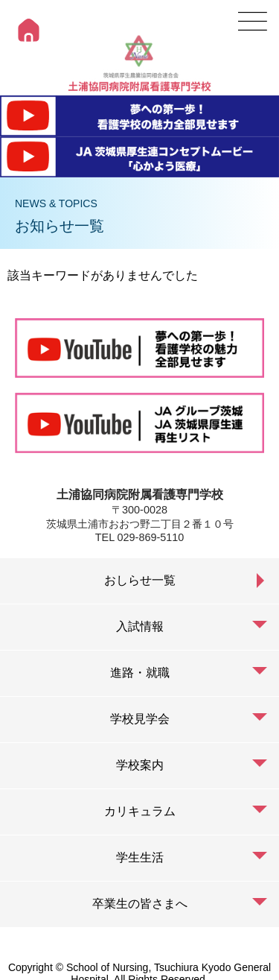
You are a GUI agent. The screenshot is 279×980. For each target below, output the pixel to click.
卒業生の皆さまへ (140, 904)
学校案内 (140, 765)
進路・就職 (140, 673)
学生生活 (140, 857)
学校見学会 (140, 719)
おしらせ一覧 (140, 580)
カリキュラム (140, 811)
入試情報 (140, 626)
